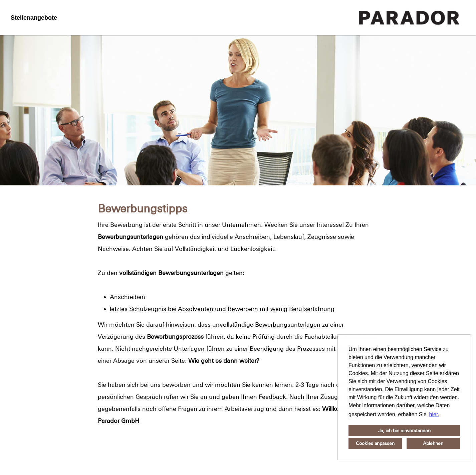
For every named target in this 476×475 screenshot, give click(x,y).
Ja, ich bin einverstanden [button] (404, 431)
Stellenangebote (34, 18)
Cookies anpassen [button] (375, 443)
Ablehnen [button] (433, 443)
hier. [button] (434, 414)
